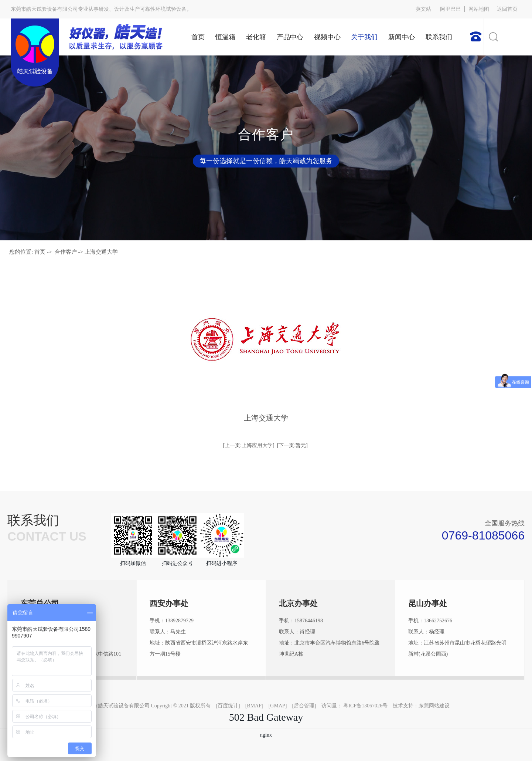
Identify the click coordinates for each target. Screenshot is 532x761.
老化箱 (256, 37)
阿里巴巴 (450, 9)
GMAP (277, 706)
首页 (198, 37)
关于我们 (364, 37)
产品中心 (290, 37)
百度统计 (228, 706)
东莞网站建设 (434, 706)
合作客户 (66, 252)
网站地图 (479, 9)
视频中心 (327, 37)
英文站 (423, 9)
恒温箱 (225, 37)
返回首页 (507, 9)
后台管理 (304, 706)
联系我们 (439, 37)
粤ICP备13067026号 (365, 706)
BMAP (254, 706)
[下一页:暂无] (292, 445)
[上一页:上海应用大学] (249, 445)
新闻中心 (402, 37)
